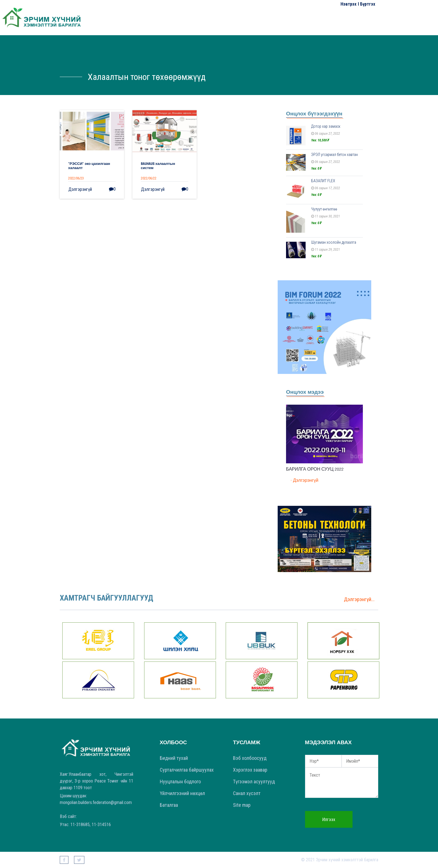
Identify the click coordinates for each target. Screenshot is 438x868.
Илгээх (329, 820)
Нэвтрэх (348, 4)
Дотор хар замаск (326, 126)
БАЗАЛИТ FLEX (323, 181)
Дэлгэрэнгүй (80, 189)
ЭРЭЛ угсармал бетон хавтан (335, 155)
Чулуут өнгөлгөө (324, 209)
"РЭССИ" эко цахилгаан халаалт (89, 166)
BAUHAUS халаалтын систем (158, 166)
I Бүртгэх (366, 4)
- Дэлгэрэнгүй (304, 481)
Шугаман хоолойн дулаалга (334, 242)
